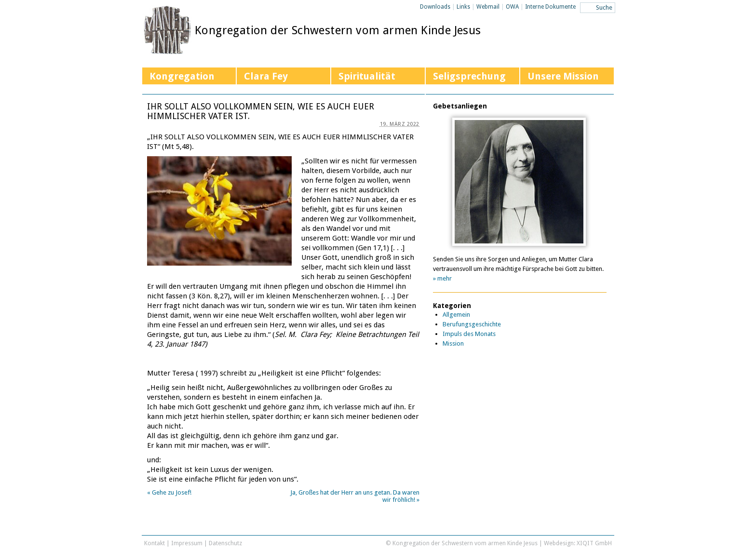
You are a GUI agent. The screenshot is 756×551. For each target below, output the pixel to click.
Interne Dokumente (550, 7)
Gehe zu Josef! (169, 492)
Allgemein (456, 315)
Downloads (435, 7)
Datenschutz (225, 543)
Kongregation (182, 76)
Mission (453, 343)
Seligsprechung (469, 76)
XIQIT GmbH (594, 543)
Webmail (488, 7)
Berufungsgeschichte (472, 324)
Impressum (187, 543)
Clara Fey (266, 76)
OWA (512, 7)
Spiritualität (367, 76)
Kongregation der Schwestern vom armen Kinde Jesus (338, 30)
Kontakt (155, 543)
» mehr (442, 278)
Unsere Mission (563, 76)
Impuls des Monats (469, 334)
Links (463, 7)
